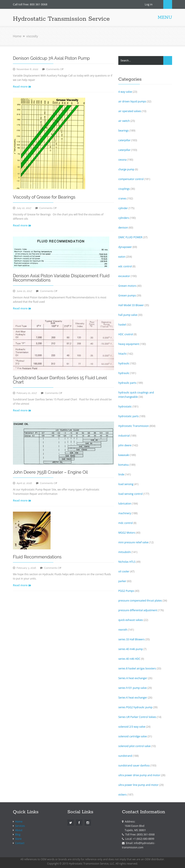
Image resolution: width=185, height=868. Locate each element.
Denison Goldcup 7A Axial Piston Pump (51, 58)
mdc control (126, 523)
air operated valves (130, 111)
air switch (124, 121)
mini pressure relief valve (133, 542)
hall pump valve (128, 315)
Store (18, 839)
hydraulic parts (127, 383)
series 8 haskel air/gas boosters (137, 668)
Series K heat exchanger (133, 698)
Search (168, 4)
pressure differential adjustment (138, 610)
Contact (20, 843)
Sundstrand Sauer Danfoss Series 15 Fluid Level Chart (60, 380)
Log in (149, 4)
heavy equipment (129, 344)
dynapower (125, 247)
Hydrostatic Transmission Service (61, 19)
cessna (122, 160)
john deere (125, 445)
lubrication (125, 504)
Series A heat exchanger (133, 678)
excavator (124, 276)
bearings (123, 131)
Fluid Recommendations (37, 557)
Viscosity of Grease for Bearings (44, 197)
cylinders (124, 218)
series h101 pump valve (133, 688)
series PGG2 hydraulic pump (135, 707)
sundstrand (125, 756)
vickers (122, 795)
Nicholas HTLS (127, 562)
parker (122, 581)
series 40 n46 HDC (129, 659)
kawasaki (124, 455)
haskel (122, 325)
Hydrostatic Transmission (134, 426)
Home (17, 36)
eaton (122, 257)
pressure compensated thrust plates (140, 601)
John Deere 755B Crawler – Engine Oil (50, 472)
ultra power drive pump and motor (139, 775)
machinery (125, 513)
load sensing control (130, 494)
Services (20, 826)
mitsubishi (125, 552)
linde (121, 474)
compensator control (131, 179)
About (19, 830)
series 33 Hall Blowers (131, 639)
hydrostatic (125, 407)
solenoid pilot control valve (134, 746)
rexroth (123, 630)
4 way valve (125, 92)
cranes (122, 198)
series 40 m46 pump (131, 649)
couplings (124, 189)
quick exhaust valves (131, 620)
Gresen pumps (127, 295)
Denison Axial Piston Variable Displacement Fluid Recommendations (61, 278)
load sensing (126, 484)
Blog (18, 834)
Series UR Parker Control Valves (137, 717)
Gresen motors (127, 286)
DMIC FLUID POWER (130, 237)
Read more (22, 86)
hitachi (122, 354)
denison (123, 228)
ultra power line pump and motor (138, 785)
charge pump (126, 169)
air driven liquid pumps (132, 101)
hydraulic (124, 363)
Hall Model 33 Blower (131, 305)
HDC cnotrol (126, 334)
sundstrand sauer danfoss (134, 765)
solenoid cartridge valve (133, 736)
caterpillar (124, 140)
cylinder (123, 208)
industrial (124, 436)
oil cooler (124, 571)
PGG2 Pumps (126, 591)
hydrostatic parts (129, 416)
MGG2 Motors (127, 533)
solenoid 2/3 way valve (132, 727)
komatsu (124, 465)
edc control (125, 266)
